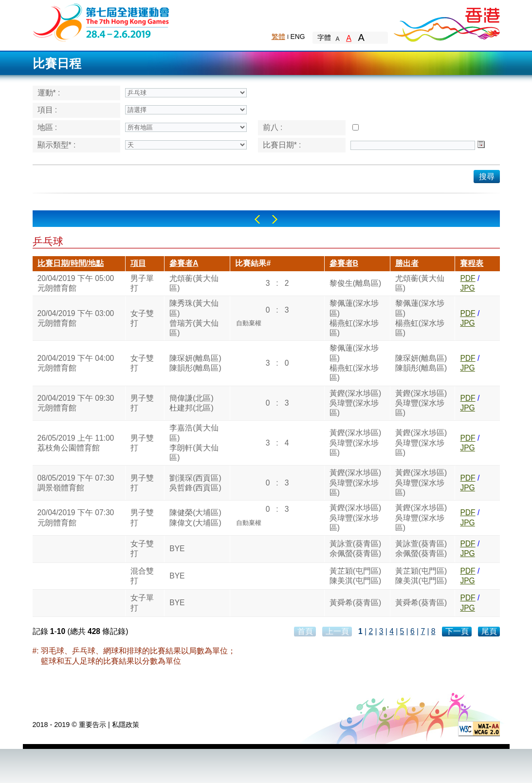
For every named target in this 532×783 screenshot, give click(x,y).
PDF (468, 278)
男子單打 (142, 283)
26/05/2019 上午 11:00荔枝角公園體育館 (76, 443)
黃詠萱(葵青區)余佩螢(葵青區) (355, 549)
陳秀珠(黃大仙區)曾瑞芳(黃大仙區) (194, 318)
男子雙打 (142, 403)
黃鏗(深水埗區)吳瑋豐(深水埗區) (355, 403)
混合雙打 (142, 576)
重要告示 (92, 725)
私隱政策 (126, 725)
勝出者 (407, 263)
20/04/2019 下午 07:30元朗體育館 (76, 517)
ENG (298, 37)
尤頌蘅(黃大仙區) (194, 283)
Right (275, 219)
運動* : (49, 93)
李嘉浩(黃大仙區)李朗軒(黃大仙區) (194, 443)
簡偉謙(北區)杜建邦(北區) (191, 403)
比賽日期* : (282, 145)
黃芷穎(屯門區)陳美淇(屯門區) (355, 576)
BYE (177, 549)
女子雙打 (142, 318)
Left (257, 219)
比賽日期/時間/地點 (71, 263)
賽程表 (472, 263)
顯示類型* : (57, 145)
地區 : (47, 127)
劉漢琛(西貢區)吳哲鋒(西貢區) (195, 483)
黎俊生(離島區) (355, 283)
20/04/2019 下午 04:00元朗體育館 (76, 363)
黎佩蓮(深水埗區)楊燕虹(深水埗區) (354, 318)
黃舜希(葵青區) (355, 603)
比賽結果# (253, 263)
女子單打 (142, 603)
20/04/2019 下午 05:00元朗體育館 (76, 283)
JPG (467, 288)
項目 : (47, 110)
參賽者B (344, 263)
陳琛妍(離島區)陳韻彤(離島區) (195, 363)
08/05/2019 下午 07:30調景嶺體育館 (76, 483)
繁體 (278, 37)
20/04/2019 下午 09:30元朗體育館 (76, 403)
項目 (138, 263)
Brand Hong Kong (446, 22)
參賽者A (184, 263)
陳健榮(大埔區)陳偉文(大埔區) (195, 517)
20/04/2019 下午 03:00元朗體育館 (76, 318)
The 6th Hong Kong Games (101, 22)
